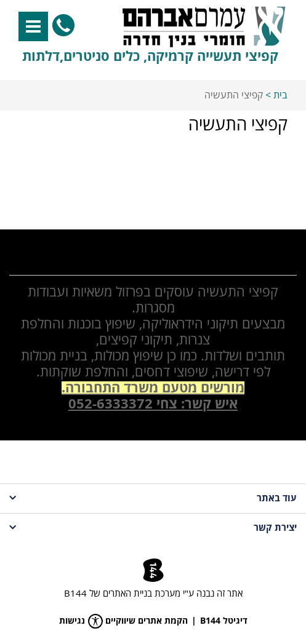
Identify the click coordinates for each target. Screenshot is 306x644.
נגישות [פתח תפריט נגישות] (81, 621)
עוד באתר (153, 499)
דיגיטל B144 (224, 621)
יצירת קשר (153, 528)
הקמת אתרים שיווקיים (147, 621)
